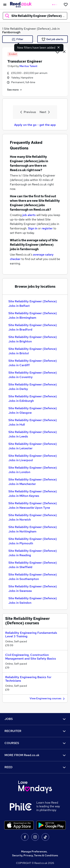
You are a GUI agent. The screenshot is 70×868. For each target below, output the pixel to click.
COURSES (35, 743)
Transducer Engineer (25, 61)
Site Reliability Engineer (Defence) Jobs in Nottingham (33, 529)
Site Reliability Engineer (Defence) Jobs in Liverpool (33, 458)
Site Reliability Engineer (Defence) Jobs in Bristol (33, 351)
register (47, 228)
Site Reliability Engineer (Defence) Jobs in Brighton (33, 339)
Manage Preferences (34, 851)
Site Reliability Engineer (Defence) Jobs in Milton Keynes (33, 494)
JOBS (35, 719)
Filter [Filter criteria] (18, 39)
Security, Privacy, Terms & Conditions (35, 855)
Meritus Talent (28, 66)
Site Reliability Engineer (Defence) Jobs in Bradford (33, 327)
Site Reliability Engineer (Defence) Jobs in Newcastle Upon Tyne (33, 505)
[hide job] (64, 51)
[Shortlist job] (57, 51)
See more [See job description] (15, 90)
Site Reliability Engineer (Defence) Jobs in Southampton (33, 577)
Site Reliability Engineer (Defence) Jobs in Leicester (33, 446)
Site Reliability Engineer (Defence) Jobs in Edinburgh (33, 399)
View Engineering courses (48, 699)
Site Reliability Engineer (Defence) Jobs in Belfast (33, 304)
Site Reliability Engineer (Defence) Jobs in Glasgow (33, 410)
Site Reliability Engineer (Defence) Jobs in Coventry (33, 375)
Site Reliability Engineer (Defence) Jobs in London (33, 470)
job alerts (29, 215)
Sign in (33, 228)
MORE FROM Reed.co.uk (35, 755)
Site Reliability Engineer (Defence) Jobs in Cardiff (33, 363)
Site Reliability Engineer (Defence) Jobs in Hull (33, 422)
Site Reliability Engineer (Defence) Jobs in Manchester (33, 482)
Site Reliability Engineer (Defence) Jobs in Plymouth (33, 541)
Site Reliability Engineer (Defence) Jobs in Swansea (33, 589)
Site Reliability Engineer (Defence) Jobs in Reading (33, 553)
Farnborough (11, 32)
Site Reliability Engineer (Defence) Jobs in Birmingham (33, 315)
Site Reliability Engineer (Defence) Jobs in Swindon (33, 600)
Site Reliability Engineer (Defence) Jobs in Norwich (33, 517)
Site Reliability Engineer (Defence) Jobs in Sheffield (33, 565)
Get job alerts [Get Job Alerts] (52, 39)
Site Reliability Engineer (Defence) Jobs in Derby (33, 387)
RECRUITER (35, 731)
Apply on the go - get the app (35, 125)
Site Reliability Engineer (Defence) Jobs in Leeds (33, 434)
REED (35, 767)
